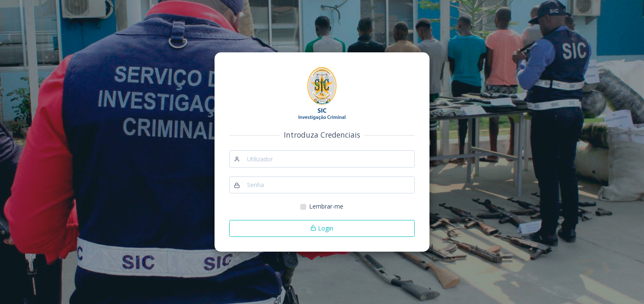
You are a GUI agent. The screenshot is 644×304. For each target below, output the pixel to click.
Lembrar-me (326, 206)
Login (322, 228)
